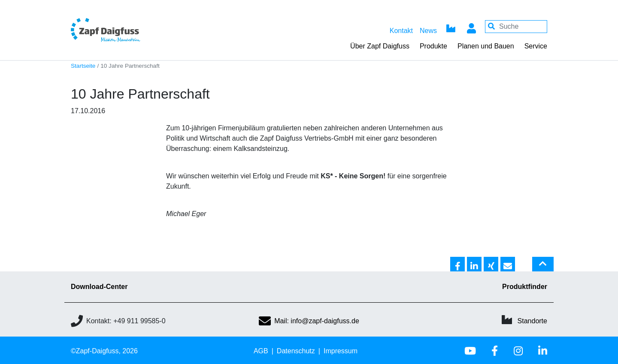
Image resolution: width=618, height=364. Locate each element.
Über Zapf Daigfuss (380, 46)
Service (536, 46)
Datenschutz (296, 351)
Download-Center (99, 287)
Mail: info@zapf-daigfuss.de (309, 321)
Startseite (83, 66)
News (428, 31)
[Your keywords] (516, 27)
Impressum (341, 351)
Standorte (532, 321)
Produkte (433, 46)
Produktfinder (525, 287)
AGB (261, 351)
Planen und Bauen (486, 46)
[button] (457, 265)
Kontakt (401, 31)
